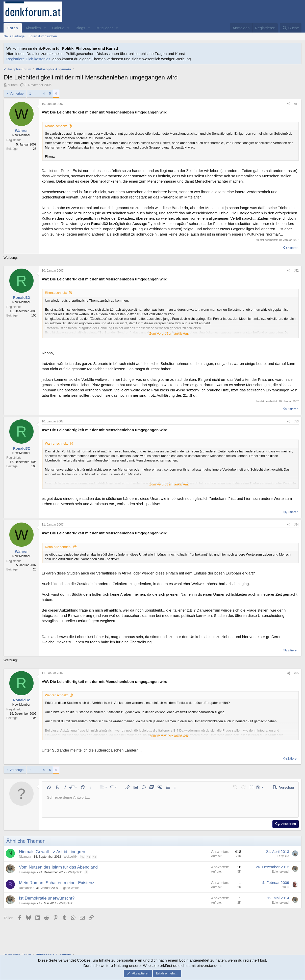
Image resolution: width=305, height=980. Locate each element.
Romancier (26, 888)
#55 (296, 673)
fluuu (286, 887)
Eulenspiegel (28, 872)
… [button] (37, 93)
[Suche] (291, 28)
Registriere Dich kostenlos (28, 59)
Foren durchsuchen (43, 36)
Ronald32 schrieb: (58, 547)
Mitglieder (105, 28)
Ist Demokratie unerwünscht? (47, 898)
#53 (296, 421)
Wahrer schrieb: (56, 443)
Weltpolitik (70, 857)
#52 (296, 271)
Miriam (13, 85)
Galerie (58, 28)
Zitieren (293, 248)
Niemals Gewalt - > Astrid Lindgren (52, 852)
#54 (296, 525)
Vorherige (17, 93)
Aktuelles (33, 28)
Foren (13, 28)
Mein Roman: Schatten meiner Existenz (57, 883)
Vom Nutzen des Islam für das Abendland (58, 867)
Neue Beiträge (14, 36)
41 (89, 857)
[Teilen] (289, 104)
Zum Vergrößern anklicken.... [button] (171, 334)
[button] (45, 28)
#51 (296, 104)
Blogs (81, 28)
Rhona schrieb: (56, 126)
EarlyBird (283, 856)
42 (94, 857)
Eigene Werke (70, 888)
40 (83, 857)
